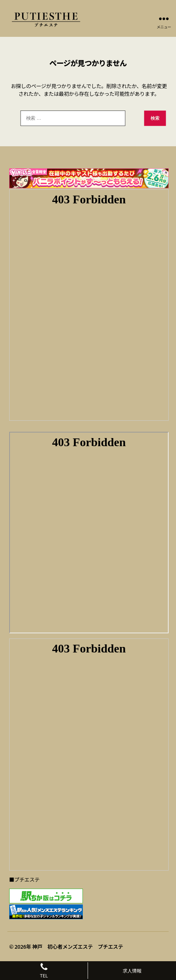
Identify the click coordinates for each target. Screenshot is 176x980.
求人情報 (132, 971)
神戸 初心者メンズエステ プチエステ (78, 946)
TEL (44, 971)
